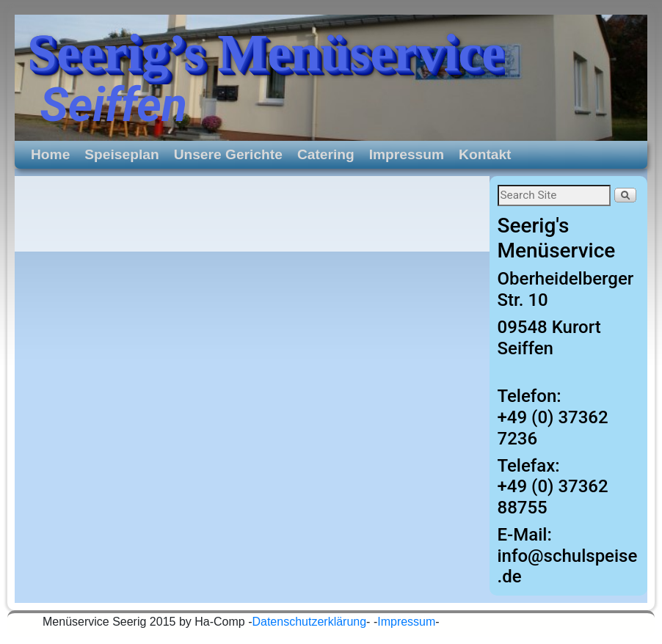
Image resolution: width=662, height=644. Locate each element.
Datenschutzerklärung (309, 622)
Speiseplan (121, 154)
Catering (326, 154)
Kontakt (485, 154)
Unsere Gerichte (228, 154)
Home (50, 154)
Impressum (407, 154)
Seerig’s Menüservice (266, 53)
